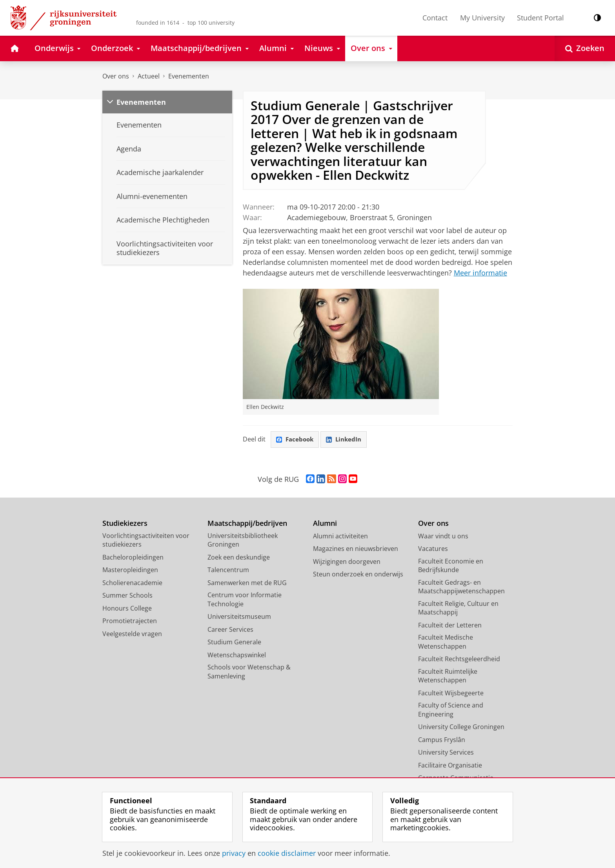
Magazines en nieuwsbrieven (356, 549)
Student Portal (540, 18)
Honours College (127, 609)
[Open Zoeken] (585, 48)
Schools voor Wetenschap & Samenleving (249, 672)
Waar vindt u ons (443, 536)
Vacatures (433, 549)
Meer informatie (480, 273)
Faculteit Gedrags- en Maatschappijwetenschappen (461, 587)
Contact (435, 18)
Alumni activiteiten (340, 536)
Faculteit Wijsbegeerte (451, 693)
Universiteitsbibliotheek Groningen (243, 541)
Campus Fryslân (442, 740)
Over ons (116, 76)
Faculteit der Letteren (450, 625)
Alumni (325, 524)
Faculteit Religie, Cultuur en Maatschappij (458, 608)
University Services (446, 753)
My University (482, 18)
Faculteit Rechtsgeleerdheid (459, 659)
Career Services (230, 630)
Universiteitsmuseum (239, 617)
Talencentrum (228, 570)
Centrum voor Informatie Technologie (245, 600)
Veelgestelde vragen (132, 634)
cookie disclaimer (287, 853)
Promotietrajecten (130, 621)
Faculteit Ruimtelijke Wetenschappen (448, 676)
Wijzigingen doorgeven (347, 562)
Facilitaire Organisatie (450, 766)
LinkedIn (347, 439)
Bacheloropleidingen (133, 558)
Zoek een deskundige (239, 558)
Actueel (149, 76)
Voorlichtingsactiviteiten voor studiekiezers (146, 541)
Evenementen (189, 76)
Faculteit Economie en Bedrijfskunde (451, 566)
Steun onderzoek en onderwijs (358, 574)
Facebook (296, 439)
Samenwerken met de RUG (247, 583)
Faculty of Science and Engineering (451, 710)
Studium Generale (234, 642)
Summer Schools (127, 596)
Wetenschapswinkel (237, 655)
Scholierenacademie (132, 583)
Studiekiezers (125, 524)
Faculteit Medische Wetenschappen (446, 642)
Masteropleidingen (130, 570)
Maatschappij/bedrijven (247, 524)
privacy (234, 853)
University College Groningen (461, 727)
